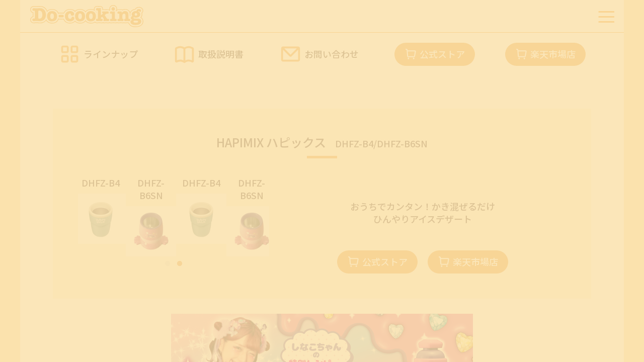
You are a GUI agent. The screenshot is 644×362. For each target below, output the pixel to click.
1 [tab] (168, 264)
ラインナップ (111, 54)
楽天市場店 (553, 54)
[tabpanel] (103, 210)
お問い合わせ (332, 54)
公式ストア (442, 54)
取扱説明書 (221, 54)
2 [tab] (180, 264)
